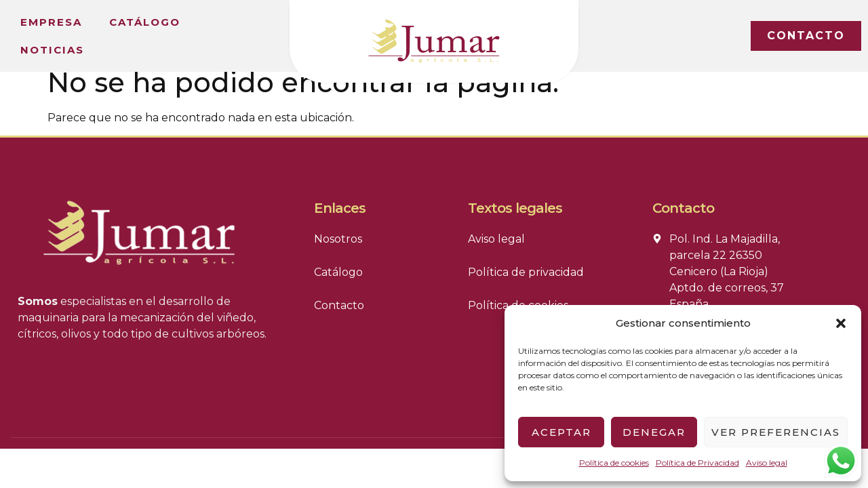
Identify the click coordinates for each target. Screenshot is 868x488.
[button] (841, 323)
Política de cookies (614, 463)
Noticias (52, 50)
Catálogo (145, 22)
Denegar (654, 432)
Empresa (51, 22)
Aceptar (561, 432)
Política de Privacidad (697, 463)
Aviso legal (767, 463)
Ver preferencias (776, 432)
